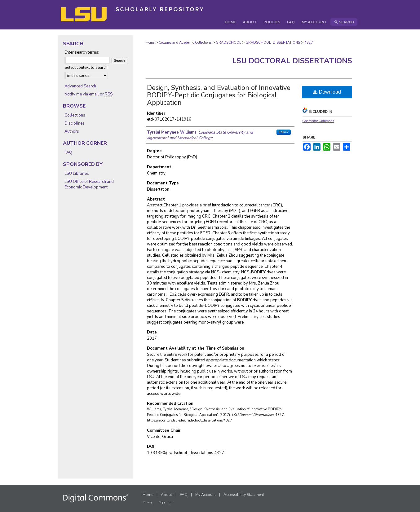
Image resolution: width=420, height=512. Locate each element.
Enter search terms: (82, 52)
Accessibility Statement (244, 495)
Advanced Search (80, 86)
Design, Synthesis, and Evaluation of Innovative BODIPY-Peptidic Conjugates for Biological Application (219, 95)
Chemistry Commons (318, 121)
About (166, 495)
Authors (72, 131)
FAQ (68, 152)
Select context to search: (86, 68)
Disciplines (75, 123)
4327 (309, 43)
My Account (206, 495)
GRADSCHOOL (228, 43)
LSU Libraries (77, 174)
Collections (75, 115)
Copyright (166, 502)
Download (327, 92)
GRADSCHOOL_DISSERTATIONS (273, 43)
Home (150, 43)
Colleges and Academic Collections (185, 43)
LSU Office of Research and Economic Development (89, 184)
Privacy (148, 502)
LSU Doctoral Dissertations (292, 61)
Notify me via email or (88, 94)
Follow (284, 132)
